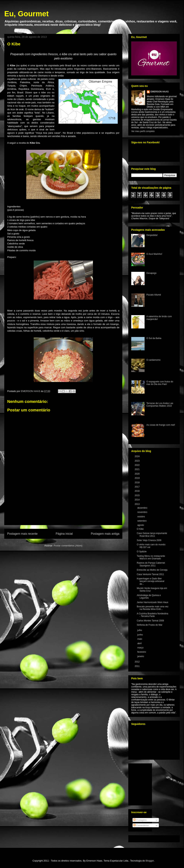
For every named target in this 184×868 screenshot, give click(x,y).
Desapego (152, 273)
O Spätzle (142, 552)
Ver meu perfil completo (143, 131)
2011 (138, 666)
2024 (138, 456)
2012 (138, 662)
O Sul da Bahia (154, 338)
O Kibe (140, 529)
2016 (138, 491)
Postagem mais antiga (105, 534)
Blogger (150, 861)
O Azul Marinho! (154, 254)
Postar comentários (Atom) (68, 546)
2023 (138, 461)
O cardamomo (153, 360)
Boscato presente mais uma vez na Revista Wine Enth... (153, 608)
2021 (138, 469)
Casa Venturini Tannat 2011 (150, 574)
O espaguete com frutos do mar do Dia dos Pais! (160, 383)
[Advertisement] (63, 511)
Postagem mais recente (22, 534)
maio (140, 639)
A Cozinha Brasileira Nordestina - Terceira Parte (152, 615)
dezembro (143, 508)
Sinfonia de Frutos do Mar (150, 625)
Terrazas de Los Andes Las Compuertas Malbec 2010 (160, 405)
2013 (138, 504)
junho (140, 635)
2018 (138, 483)
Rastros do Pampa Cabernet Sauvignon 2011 (151, 564)
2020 (138, 474)
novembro (143, 512)
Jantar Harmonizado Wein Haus (153, 602)
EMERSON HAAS (160, 92)
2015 (138, 495)
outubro (141, 517)
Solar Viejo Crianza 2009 (149, 540)
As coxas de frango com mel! (161, 425)
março (141, 648)
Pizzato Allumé (154, 295)
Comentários (141, 825)
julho (140, 630)
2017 (138, 487)
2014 (138, 500)
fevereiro (142, 652)
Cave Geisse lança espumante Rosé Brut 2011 (152, 535)
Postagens (140, 820)
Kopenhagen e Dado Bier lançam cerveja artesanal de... (150, 581)
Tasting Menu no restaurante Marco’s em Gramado (151, 557)
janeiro (141, 656)
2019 (138, 478)
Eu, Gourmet (26, 14)
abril (140, 643)
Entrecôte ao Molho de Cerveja (152, 570)
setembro (142, 521)
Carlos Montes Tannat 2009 (150, 621)
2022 (138, 465)
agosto (141, 525)
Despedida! (152, 235)
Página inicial (64, 534)
